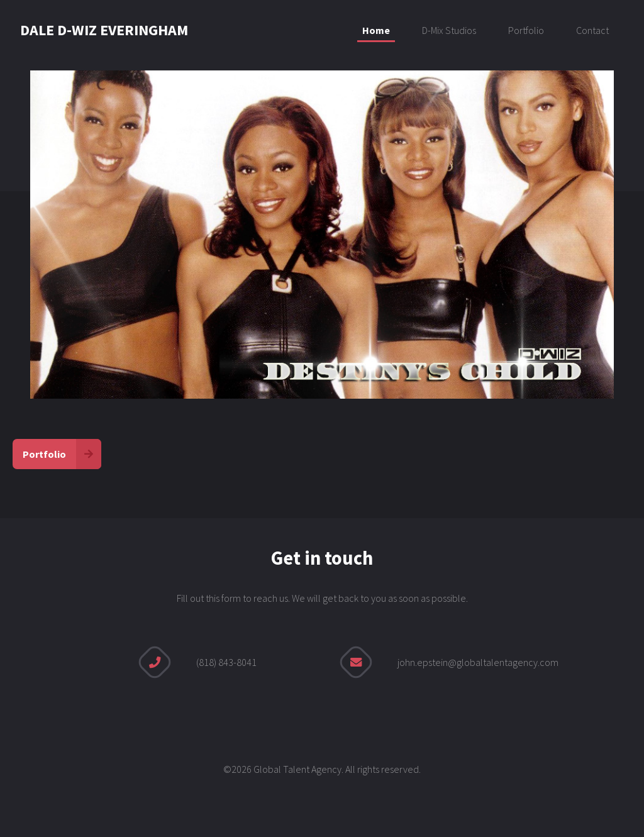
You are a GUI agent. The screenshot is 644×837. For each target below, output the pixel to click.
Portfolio (526, 30)
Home (376, 30)
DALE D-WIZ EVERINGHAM (104, 30)
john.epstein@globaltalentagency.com (478, 662)
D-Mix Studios (449, 30)
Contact (592, 30)
